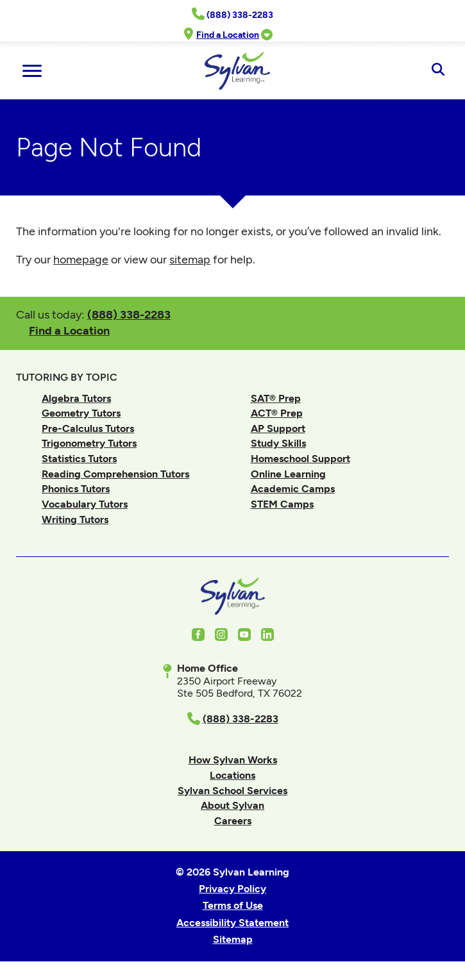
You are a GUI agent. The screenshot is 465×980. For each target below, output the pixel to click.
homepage (81, 260)
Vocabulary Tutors (85, 504)
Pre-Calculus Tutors (88, 428)
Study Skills (278, 443)
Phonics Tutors (76, 489)
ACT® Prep (277, 413)
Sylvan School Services (232, 791)
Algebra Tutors (76, 398)
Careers (233, 821)
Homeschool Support (300, 459)
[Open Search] (438, 71)
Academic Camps (293, 489)
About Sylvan (232, 805)
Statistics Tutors (79, 459)
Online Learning (288, 474)
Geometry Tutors (81, 413)
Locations (232, 775)
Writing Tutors (75, 519)
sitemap (190, 260)
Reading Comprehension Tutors (115, 474)
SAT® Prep (276, 398)
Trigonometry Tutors (89, 443)
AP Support (278, 428)
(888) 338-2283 (129, 314)
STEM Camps (282, 504)
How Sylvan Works (233, 760)
